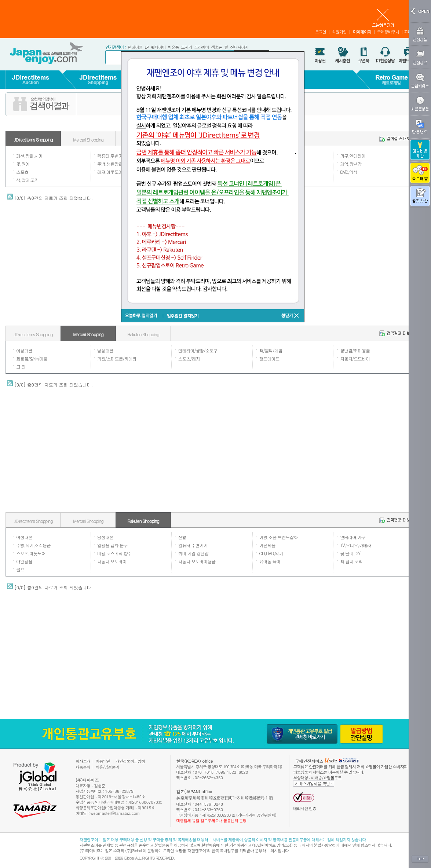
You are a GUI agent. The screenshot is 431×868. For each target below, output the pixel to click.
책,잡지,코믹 (27, 180)
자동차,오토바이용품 (197, 561)
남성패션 (105, 350)
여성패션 (24, 350)
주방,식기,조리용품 (33, 545)
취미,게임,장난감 (193, 553)
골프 (20, 569)
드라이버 (201, 47)
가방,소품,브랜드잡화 (278, 537)
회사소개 (83, 761)
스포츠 (22, 172)
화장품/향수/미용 (32, 358)
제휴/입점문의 (107, 767)
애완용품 (24, 561)
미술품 (173, 47)
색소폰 (216, 47)
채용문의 (83, 767)
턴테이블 (135, 47)
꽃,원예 (23, 164)
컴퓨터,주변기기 (112, 156)
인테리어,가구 (353, 537)
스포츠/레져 (189, 358)
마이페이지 (362, 32)
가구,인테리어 (353, 156)
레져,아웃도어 (110, 172)
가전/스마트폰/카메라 (117, 358)
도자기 (186, 47)
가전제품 (267, 545)
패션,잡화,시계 (29, 156)
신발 (182, 537)
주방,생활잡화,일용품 (116, 164)
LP (147, 47)
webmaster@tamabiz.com (115, 813)
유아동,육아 (270, 561)
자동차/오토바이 (355, 358)
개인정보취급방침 (130, 761)
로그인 (321, 32)
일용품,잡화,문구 (112, 545)
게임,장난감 (351, 164)
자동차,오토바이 (112, 561)
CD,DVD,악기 (271, 553)
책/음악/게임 (271, 350)
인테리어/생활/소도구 (198, 350)
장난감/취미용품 (355, 350)
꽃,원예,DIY (350, 553)
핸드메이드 (269, 358)
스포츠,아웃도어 (31, 553)
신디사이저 (239, 47)
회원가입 (339, 32)
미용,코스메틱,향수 (114, 553)
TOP (420, 859)
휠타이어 (158, 47)
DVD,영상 (349, 172)
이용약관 (103, 761)
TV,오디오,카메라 (355, 545)
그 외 (21, 367)
